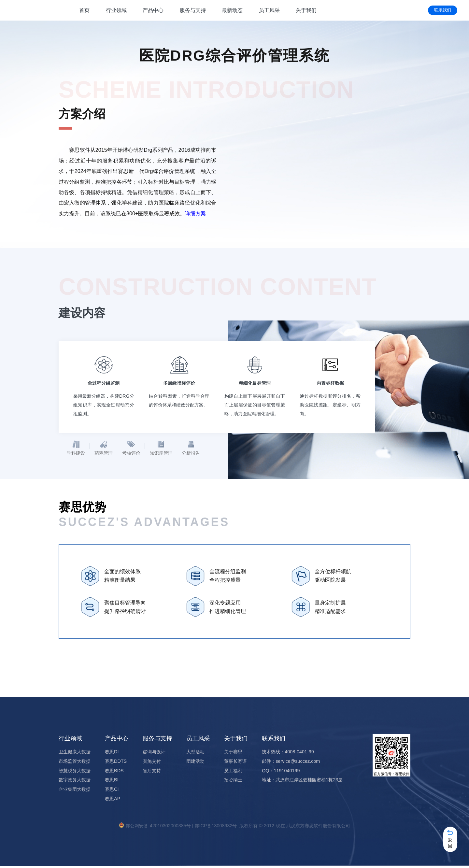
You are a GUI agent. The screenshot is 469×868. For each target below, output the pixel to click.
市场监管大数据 (75, 763)
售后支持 (152, 772)
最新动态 (232, 10)
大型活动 (195, 753)
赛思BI (112, 782)
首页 (84, 10)
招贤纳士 (233, 782)
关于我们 (306, 10)
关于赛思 (233, 753)
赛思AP (113, 800)
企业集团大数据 (75, 791)
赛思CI (112, 791)
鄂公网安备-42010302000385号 (158, 828)
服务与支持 (193, 10)
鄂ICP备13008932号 (216, 828)
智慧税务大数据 (75, 772)
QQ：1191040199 (281, 772)
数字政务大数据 (75, 782)
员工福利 (233, 772)
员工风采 (269, 10)
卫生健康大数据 (75, 753)
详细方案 (195, 213)
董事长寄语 (235, 763)
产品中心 (153, 10)
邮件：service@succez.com (291, 763)
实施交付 (152, 763)
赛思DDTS (116, 763)
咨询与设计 (154, 753)
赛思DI (112, 753)
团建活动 (195, 763)
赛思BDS (114, 772)
